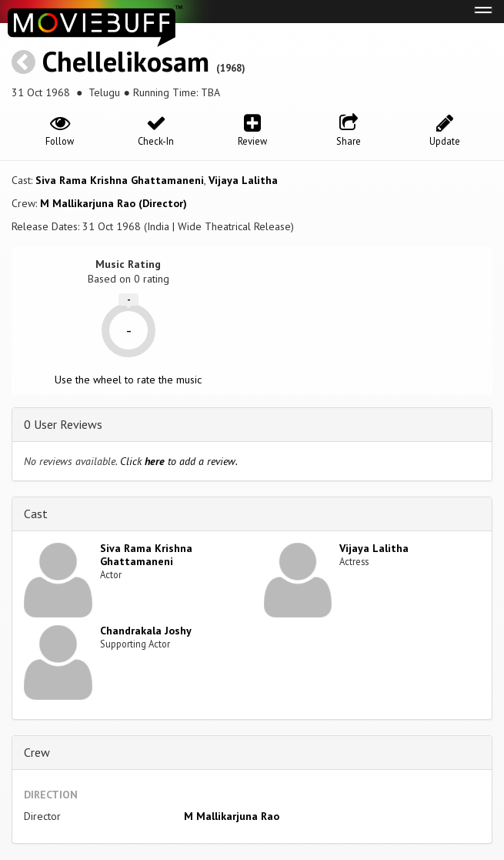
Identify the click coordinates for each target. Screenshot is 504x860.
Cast (36, 514)
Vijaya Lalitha (243, 180)
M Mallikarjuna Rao (232, 816)
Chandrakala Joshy (146, 631)
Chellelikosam (126, 61)
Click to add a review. (179, 461)
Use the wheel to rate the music (128, 380)
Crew (37, 752)
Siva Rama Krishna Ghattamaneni (120, 180)
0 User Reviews (63, 424)
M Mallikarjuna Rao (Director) (113, 203)
